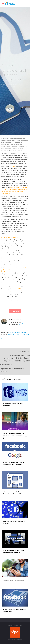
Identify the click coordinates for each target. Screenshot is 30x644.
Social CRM (26, 335)
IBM (14, 335)
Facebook (10, 335)
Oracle (18, 335)
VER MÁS (21, 324)
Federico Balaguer (9, 86)
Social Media (12, 88)
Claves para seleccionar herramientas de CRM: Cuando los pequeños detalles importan (17, 358)
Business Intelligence (14, 333)
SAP (21, 335)
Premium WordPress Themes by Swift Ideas (15, 639)
